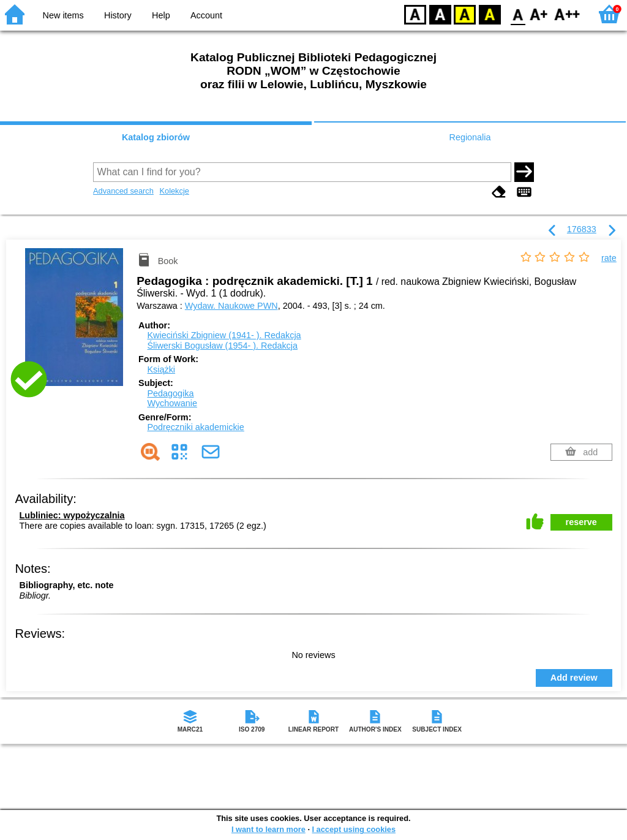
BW (440, 14)
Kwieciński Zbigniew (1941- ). (224, 335)
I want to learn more (268, 829)
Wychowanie (172, 403)
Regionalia (470, 137)
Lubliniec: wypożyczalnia (72, 515)
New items (63, 15)
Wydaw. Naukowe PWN (231, 306)
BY (490, 14)
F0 (518, 14)
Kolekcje (174, 191)
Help (161, 15)
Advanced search (123, 191)
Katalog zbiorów (156, 137)
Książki (161, 369)
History (118, 15)
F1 (539, 14)
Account (206, 15)
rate (609, 258)
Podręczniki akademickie (195, 427)
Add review (574, 678)
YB (464, 14)
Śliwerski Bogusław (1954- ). (222, 346)
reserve (581, 522)
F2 (567, 14)
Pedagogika (170, 393)
